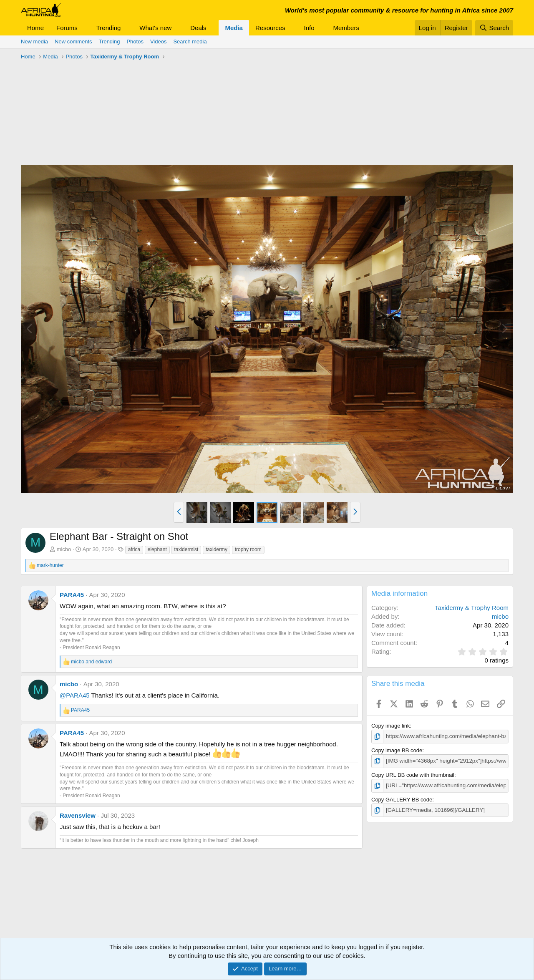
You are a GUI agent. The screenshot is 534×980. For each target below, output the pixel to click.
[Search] (494, 28)
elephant (157, 549)
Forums (67, 28)
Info (309, 28)
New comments (73, 42)
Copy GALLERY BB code (402, 799)
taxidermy (217, 549)
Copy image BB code (397, 750)
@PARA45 (75, 695)
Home (35, 28)
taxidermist (186, 549)
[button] (84, 28)
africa (134, 549)
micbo (64, 549)
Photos (135, 42)
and (91, 662)
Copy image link (391, 726)
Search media (190, 42)
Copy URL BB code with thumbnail (413, 775)
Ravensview (78, 815)
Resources (270, 28)
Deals (198, 28)
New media (34, 42)
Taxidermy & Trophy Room (472, 608)
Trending (109, 28)
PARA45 (72, 595)
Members (346, 28)
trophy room (248, 549)
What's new (155, 28)
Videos (159, 42)
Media (234, 28)
